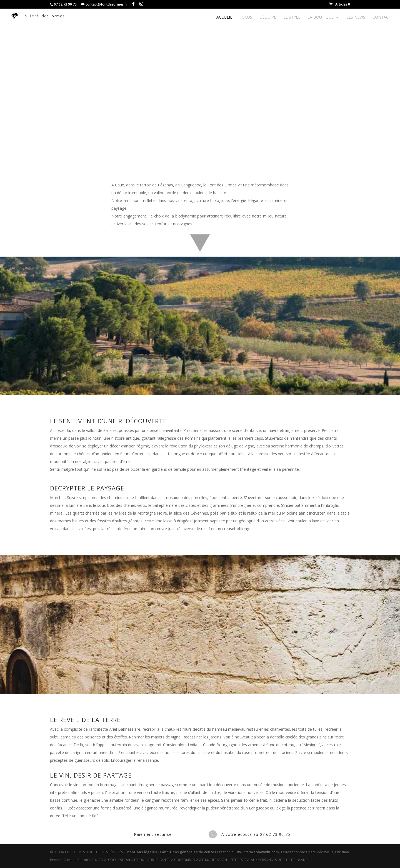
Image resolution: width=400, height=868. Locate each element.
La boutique (321, 17)
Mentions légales (142, 852)
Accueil (224, 17)
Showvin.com (267, 852)
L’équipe (268, 17)
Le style (292, 17)
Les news (356, 17)
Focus (246, 17)
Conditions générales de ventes (188, 852)
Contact (382, 17)
